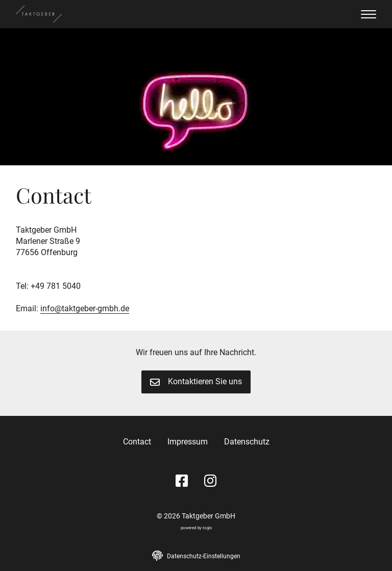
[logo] (39, 14)
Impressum (188, 442)
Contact (137, 442)
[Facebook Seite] (182, 481)
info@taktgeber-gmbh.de (85, 308)
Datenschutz (247, 442)
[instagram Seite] (210, 481)
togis (207, 528)
